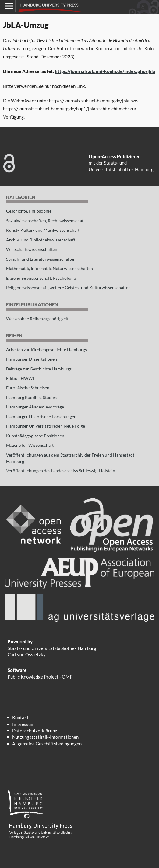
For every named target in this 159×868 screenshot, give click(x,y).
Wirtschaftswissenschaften (32, 249)
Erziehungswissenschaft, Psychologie (41, 278)
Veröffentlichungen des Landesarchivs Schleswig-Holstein (61, 471)
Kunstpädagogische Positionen (35, 436)
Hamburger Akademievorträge (35, 407)
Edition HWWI (20, 378)
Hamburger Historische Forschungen (41, 417)
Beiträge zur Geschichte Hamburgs (39, 369)
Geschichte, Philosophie (29, 211)
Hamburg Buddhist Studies (31, 397)
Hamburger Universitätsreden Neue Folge (46, 426)
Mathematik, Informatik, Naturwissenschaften (49, 268)
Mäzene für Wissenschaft (30, 445)
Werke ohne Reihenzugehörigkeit (37, 319)
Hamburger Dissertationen (32, 359)
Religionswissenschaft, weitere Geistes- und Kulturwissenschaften (68, 288)
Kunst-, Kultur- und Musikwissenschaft (43, 230)
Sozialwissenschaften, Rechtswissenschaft (46, 221)
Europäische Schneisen (28, 388)
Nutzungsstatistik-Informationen (45, 737)
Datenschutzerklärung (35, 731)
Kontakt (20, 717)
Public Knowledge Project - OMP (40, 677)
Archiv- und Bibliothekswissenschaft (41, 240)
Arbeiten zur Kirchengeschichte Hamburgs (46, 350)
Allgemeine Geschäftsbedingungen (47, 744)
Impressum (23, 724)
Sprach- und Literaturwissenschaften (41, 259)
